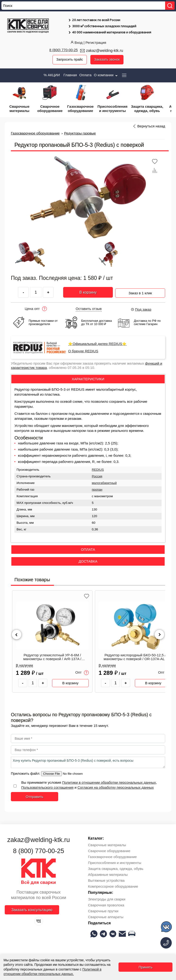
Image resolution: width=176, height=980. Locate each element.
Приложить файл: (26, 774)
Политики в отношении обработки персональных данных (109, 783)
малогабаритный (104, 483)
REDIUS (98, 470)
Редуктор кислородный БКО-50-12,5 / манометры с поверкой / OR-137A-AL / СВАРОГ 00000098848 (135, 657)
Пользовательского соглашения (47, 788)
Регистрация (96, 43)
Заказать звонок (107, 60)
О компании (106, 75)
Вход (76, 43)
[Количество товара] (33, 683)
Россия (97, 477)
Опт (82, 673)
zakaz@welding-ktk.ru (105, 51)
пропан (97, 490)
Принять (146, 967)
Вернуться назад (151, 126)
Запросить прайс (69, 60)
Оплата (85, 75)
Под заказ (141, 310)
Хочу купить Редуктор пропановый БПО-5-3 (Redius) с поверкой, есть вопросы (88, 763)
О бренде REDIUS (83, 351)
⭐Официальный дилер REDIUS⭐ (97, 344)
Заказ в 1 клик (140, 292)
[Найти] (170, 6)
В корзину (88, 293)
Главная (70, 75)
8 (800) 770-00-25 (64, 50)
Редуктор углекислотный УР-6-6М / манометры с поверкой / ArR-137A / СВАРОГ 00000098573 (52, 657)
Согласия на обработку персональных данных (116, 788)
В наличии (24, 666)
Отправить (35, 797)
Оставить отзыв (89, 309)
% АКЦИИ (52, 75)
